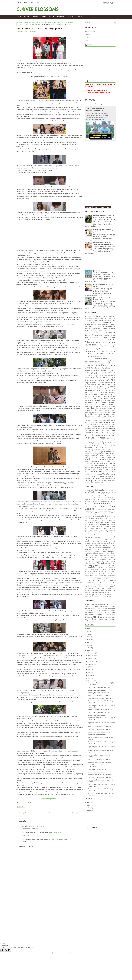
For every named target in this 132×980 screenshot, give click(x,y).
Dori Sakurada (27, 22)
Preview (87, 615)
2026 (88, 628)
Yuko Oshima (100, 476)
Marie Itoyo (89, 396)
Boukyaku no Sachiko (109, 500)
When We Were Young (108, 590)
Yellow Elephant (89, 594)
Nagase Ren (90, 416)
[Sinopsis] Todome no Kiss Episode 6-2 (100, 727)
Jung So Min (103, 363)
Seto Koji (104, 442)
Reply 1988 (94, 565)
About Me (52, 17)
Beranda (52, 813)
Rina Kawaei (111, 428)
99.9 (88, 490)
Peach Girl (106, 561)
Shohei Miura (96, 446)
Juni (90, 670)
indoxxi (27, 836)
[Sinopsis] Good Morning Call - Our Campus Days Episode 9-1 (40, 28)
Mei (90, 672)
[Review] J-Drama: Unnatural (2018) (103, 285)
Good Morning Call (97, 520)
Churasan (94, 506)
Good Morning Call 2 (38, 22)
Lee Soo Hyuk (90, 390)
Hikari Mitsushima (110, 349)
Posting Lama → (77, 813)
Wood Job (113, 592)
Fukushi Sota (96, 330)
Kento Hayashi (107, 372)
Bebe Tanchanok (105, 320)
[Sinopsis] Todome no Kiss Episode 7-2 (100, 695)
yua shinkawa (99, 482)
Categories (27, 17)
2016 (88, 805)
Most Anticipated (97, 613)
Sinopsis (20, 24)
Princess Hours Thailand (94, 563)
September (92, 661)
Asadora (108, 604)
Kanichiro (87, 370)
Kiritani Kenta (89, 380)
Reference (113, 615)
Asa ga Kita (91, 496)
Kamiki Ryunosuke (92, 365)
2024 (88, 634)
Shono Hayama (105, 446)
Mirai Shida (112, 406)
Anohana (93, 494)
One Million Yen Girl (95, 557)
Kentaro (100, 372)
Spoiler (102, 617)
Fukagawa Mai (95, 328)
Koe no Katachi (105, 538)
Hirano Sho (88, 351)
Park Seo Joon (103, 425)
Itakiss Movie (101, 532)
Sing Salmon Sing (111, 568)
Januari (91, 799)
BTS (114, 605)
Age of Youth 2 (91, 492)
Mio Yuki (95, 406)
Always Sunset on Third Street (106, 492)
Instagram (88, 34)
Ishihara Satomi (89, 361)
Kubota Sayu (97, 385)
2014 (88, 811)
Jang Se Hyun (99, 361)
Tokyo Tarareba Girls (100, 581)
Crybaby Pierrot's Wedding (104, 509)
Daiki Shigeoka (92, 324)
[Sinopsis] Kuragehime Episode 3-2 (99, 769)
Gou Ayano (106, 335)
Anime (32, 3)
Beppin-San (108, 496)
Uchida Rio (88, 463)
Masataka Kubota (110, 398)
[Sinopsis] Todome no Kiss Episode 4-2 (100, 775)
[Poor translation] (8, 950)
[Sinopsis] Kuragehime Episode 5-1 (99, 715)
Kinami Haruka (111, 378)
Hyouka (96, 528)
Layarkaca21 (57, 839)
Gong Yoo (99, 335)
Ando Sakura (96, 316)
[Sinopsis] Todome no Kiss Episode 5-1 (100, 762)
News (105, 613)
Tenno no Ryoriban (96, 573)
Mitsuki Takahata (91, 408)
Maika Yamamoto (110, 392)
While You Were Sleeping (92, 592)
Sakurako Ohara (90, 440)
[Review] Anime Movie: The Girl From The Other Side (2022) (104, 217)
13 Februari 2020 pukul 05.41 (37, 826)
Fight (106, 515)
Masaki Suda (96, 398)
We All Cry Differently (109, 588)
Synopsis (36, 17)
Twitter (87, 37)
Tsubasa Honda (97, 461)
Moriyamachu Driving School (92, 547)
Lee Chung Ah (95, 386)
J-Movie (87, 610)
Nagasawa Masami (109, 414)
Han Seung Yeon (96, 337)
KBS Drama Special (105, 611)
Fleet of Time (112, 515)
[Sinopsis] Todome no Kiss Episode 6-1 (100, 729)
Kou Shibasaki (89, 385)
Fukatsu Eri (105, 328)
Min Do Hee (96, 404)
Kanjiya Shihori (95, 370)
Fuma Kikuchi (107, 330)
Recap (93, 614)
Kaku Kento (112, 363)
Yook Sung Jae (96, 467)
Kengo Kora (93, 372)
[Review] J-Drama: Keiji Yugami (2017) (99, 693)
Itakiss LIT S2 (90, 532)
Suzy (86, 452)
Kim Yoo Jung (94, 378)
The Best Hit (101, 575)
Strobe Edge (94, 571)
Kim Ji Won (102, 374)
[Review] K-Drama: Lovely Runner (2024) (102, 299)
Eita (93, 326)
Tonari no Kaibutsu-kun (99, 583)
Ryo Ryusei (89, 430)
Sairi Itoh (105, 435)
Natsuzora (112, 551)
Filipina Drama (100, 609)
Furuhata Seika (95, 333)
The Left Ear (88, 577)
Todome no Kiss (103, 579)
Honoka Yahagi (96, 354)
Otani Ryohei (93, 422)
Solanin (87, 570)
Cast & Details (104, 607)
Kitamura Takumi (99, 380)
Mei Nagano (96, 402)
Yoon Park (104, 467)
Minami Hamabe (109, 404)
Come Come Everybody (100, 507)
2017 (88, 802)
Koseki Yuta (112, 383)
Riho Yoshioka (102, 428)
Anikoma (87, 494)
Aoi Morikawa (88, 319)
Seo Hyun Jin (96, 442)
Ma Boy (103, 542)
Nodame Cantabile (90, 553)
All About (87, 605)
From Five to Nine (110, 517)
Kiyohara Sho (94, 383)
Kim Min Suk (109, 374)
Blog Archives (105, 207)
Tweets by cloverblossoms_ (93, 104)
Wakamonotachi (89, 589)
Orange (96, 559)
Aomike (101, 605)
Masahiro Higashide (102, 396)
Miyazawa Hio (91, 410)
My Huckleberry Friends (107, 547)
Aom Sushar (108, 319)
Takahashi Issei (110, 452)
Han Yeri (107, 337)
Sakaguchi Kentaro (95, 438)
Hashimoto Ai (89, 347)
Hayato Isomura (90, 349)
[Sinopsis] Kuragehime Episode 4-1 (99, 735)
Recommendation (102, 614)
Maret (90, 678)
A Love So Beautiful (97, 490)
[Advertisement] (50, 235)
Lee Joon (113, 389)
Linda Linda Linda (100, 540)
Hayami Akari (111, 347)
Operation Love (89, 559)
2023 (88, 637)
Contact (80, 17)
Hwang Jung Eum (103, 356)
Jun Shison (93, 363)
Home (19, 3)
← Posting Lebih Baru (24, 813)
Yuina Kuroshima (101, 471)
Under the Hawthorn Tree (99, 587)
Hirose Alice (105, 351)
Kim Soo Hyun (94, 376)
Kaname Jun (111, 368)
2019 (88, 648)
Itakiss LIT (112, 530)
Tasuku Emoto (100, 458)
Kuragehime (89, 540)
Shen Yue (112, 442)
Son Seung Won (107, 448)
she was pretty (107, 596)
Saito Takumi (112, 435)
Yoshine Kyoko (90, 469)
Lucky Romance (94, 541)
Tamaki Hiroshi (105, 456)
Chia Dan (113, 501)
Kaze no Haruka (102, 534)
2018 (88, 651)
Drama (26, 3)
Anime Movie (95, 605)
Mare (89, 546)
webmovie (92, 621)
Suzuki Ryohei (111, 450)
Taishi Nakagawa (98, 452)
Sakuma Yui (111, 438)
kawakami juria (102, 480)
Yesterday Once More (100, 594)
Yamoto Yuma (94, 465)
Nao (94, 418)
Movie (38, 3)
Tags (96, 207)
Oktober (91, 658)
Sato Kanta (99, 440)
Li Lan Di (106, 390)
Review (87, 617)
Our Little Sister (89, 561)
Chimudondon (100, 504)
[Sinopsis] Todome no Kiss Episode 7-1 (100, 698)
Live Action (88, 613)
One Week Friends (109, 557)
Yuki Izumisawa (97, 474)
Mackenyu (88, 392)
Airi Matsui (88, 316)
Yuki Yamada (109, 474)
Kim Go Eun (95, 374)
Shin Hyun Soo (111, 444)
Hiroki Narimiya (96, 351)
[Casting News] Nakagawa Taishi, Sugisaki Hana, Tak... (101, 794)
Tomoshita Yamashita (91, 459)
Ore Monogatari (111, 559)
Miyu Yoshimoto (104, 410)
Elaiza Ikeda (98, 326)
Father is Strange (99, 515)
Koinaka (113, 538)
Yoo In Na (109, 465)
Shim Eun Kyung (91, 444)
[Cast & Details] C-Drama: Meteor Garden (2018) (100, 756)
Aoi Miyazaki (112, 316)
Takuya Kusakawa (91, 456)
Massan (93, 546)
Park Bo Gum (104, 422)
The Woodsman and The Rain (100, 577)
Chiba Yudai (93, 322)
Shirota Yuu (88, 446)
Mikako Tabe (106, 402)
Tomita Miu (111, 458)
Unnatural (113, 587)
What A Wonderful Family (92, 590)
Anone (99, 494)
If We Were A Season (103, 530)
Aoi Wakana (96, 319)
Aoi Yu (102, 319)
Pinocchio (113, 561)
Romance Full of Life (106, 566)
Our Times (98, 561)
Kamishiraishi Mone (98, 368)
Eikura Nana (88, 326)
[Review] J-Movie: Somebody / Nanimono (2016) (100, 751)
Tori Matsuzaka (104, 459)
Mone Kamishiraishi (105, 412)
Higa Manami (100, 349)
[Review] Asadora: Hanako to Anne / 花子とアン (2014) (101, 684)
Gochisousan (112, 518)
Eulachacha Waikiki (110, 513)
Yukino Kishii (90, 476)
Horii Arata (106, 354)
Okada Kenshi (106, 420)
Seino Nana (88, 442)
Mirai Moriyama (103, 406)
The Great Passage (110, 575)
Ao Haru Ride (105, 494)
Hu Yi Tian (92, 356)
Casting (113, 607)
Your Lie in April (111, 594)
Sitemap (44, 17)
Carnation (106, 501)
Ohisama (113, 553)
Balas (24, 842)
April (90, 675)
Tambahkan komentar (26, 846)
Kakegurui (94, 534)
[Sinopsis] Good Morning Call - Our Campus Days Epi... (101, 702)
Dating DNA (95, 513)
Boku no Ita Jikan (95, 500)
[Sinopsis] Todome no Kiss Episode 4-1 (100, 777)
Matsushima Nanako (103, 400)
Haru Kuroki (99, 340)
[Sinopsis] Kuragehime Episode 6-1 (99, 690)
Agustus (91, 664)
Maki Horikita (89, 394)
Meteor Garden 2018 (109, 546)
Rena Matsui (92, 428)
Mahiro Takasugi (99, 392)
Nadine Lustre (97, 414)
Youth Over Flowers (91, 596)
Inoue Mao (112, 359)
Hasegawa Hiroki (108, 345)
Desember (92, 653)
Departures (101, 513)
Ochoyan (107, 553)
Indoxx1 (64, 839)
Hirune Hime (100, 526)
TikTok (87, 40)
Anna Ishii (105, 316)
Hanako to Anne (93, 524)
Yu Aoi (111, 469)
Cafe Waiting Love (97, 502)
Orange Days (102, 559)
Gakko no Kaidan (90, 518)
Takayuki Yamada (100, 454)
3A (85, 490)
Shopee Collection (90, 31)
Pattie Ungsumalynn (92, 426)
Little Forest (109, 540)
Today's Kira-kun (91, 579)
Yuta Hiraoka (96, 478)
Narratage (104, 551)
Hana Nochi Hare (102, 522)
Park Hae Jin (95, 425)
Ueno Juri (96, 463)
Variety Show (101, 619)
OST (109, 613)
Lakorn (113, 611)
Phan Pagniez (106, 426)
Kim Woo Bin (109, 376)
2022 (88, 640)
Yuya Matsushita (106, 478)
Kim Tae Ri (102, 376)
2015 (88, 808)
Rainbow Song (112, 563)
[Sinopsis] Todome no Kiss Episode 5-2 (100, 759)
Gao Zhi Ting (106, 333)
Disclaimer (71, 17)
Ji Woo (110, 361)
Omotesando (102, 556)
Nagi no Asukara (96, 551)
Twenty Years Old (90, 585)
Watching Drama (110, 619)
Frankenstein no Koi (98, 517)
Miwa (114, 408)
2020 (88, 645)
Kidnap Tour (88, 536)
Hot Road (91, 528)
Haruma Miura (101, 342)
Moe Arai (95, 412)
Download (94, 609)
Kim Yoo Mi (102, 378)
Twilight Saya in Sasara (103, 585)
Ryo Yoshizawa (102, 430)
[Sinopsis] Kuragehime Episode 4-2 (99, 732)
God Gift (87, 520)
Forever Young (88, 517)
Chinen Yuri (100, 322)
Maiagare (109, 541)
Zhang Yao (93, 480)
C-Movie (95, 607)
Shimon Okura (102, 444)
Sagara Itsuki (61, 22)
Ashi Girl (97, 496)
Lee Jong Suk (105, 389)
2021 (88, 642)
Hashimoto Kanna (100, 347)
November (92, 656)
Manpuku (98, 543)
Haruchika (113, 524)
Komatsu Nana (103, 383)
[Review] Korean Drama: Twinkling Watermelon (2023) (103, 243)
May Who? (99, 546)
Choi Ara (108, 322)
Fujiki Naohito (107, 326)
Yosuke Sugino (28, 24)
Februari (91, 681)
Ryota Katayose (97, 433)
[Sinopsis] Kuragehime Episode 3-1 (99, 772)
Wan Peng (104, 463)
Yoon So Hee (111, 467)
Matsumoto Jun (89, 400)
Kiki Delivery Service (97, 536)
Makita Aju (99, 394)
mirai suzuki (112, 480)
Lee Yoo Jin (99, 390)
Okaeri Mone (91, 555)
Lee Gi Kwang (97, 389)
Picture (113, 613)
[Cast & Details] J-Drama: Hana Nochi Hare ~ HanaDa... (101, 738)
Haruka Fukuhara (51, 22)
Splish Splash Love (106, 569)
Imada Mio (101, 359)
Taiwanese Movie (110, 617)
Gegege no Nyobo (102, 518)
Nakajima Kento (101, 416)
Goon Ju (92, 522)
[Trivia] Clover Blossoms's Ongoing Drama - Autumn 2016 (104, 230)
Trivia (94, 619)
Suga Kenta (94, 450)
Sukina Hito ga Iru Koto (105, 571)
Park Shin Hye (111, 425)
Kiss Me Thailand (94, 538)
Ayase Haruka (94, 320)
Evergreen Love (89, 515)
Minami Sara (88, 406)
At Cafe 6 (102, 496)
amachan (100, 596)
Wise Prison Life (105, 592)
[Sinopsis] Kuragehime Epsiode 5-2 (99, 712)
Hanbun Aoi (104, 524)
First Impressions (110, 609)
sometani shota (89, 482)
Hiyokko (106, 526)
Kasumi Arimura (107, 370)
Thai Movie (88, 619)
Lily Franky (112, 390)
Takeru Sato (111, 454)
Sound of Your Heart (95, 570)
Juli (89, 667)
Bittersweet (101, 498)
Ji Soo (106, 361)
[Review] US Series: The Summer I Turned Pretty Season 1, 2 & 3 (104, 272)
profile (86, 621)
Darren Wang (101, 324)
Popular (89, 207)
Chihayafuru (88, 504)
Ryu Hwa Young (107, 433)
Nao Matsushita (103, 418)
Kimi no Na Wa (107, 536)
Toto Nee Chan (111, 583)
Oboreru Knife (100, 553)
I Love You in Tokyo (104, 528)
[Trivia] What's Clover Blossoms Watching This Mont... (101, 766)
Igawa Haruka (89, 359)
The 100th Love (108, 573)
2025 (88, 631)
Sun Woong (102, 450)
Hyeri (113, 356)
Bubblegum (88, 501)
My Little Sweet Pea (105, 549)
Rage (106, 563)
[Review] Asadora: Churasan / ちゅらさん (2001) (100, 781)
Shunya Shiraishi (71, 22)
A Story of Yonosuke (110, 490)
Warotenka (98, 588)
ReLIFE (86, 566)
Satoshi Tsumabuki (109, 440)
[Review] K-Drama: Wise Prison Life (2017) (101, 710)
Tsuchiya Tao (110, 461)
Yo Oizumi (102, 465)
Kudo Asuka (105, 385)
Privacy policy (61, 17)
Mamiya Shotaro (110, 394)
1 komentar (33, 32)
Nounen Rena (97, 420)
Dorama (88, 609)
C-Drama (88, 607)
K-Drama (94, 610)
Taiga (90, 452)
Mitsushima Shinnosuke (105, 408)
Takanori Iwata (89, 454)
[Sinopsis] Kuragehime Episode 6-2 (99, 687)
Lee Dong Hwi (107, 386)
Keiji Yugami (112, 534)
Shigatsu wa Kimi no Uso (98, 568)
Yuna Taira (108, 476)
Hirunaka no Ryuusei (90, 526)
